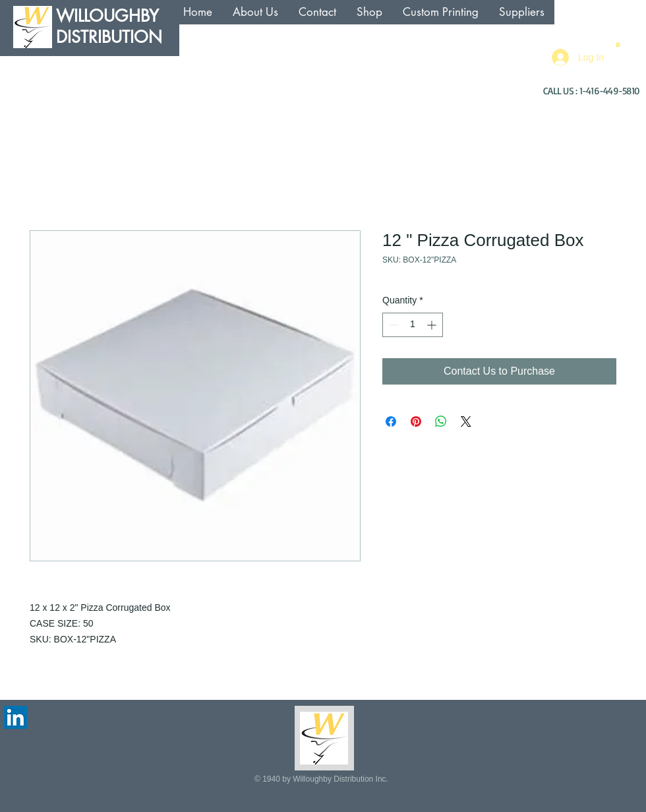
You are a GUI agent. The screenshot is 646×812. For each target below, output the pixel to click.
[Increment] (433, 325)
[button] (618, 44)
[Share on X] (466, 422)
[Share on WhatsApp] (441, 422)
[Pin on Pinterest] (416, 422)
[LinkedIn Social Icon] (15, 717)
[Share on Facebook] (391, 422)
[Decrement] (393, 325)
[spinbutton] (413, 325)
